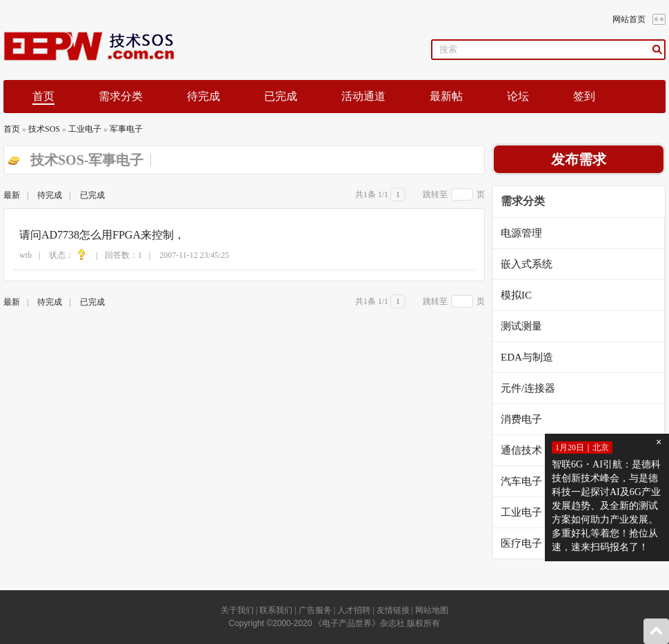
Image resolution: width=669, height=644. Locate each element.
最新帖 (446, 96)
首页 (12, 129)
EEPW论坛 (101, 46)
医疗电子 (521, 543)
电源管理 (521, 233)
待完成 (203, 96)
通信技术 (521, 450)
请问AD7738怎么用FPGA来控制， (102, 235)
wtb (26, 255)
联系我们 (276, 610)
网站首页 (629, 19)
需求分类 (121, 96)
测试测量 (521, 326)
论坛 (518, 96)
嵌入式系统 (527, 264)
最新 (12, 195)
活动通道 (363, 96)
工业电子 (85, 129)
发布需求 (579, 159)
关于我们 (237, 610)
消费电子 (521, 419)
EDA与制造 (527, 357)
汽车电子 (521, 481)
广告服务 (315, 610)
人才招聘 (354, 610)
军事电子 (126, 129)
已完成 (281, 96)
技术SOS (44, 129)
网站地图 (432, 610)
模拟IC (516, 295)
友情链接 (393, 610)
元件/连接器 (528, 388)
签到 (584, 96)
